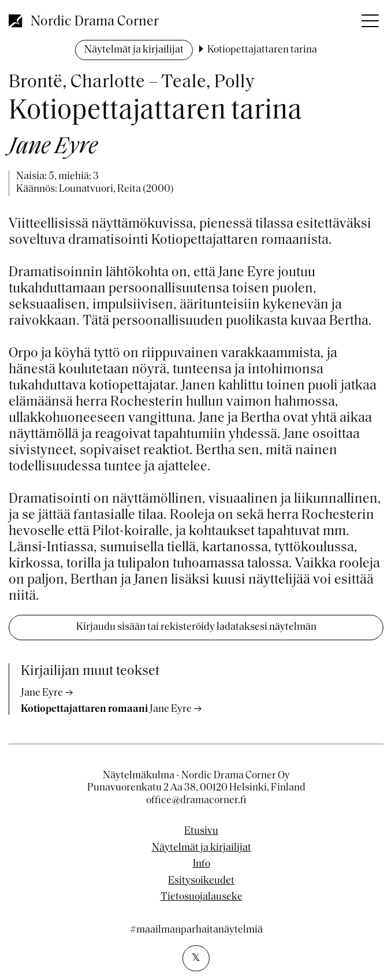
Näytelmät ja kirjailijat (134, 50)
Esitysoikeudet (201, 881)
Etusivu (201, 831)
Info (201, 864)
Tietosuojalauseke (201, 897)
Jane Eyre (42, 693)
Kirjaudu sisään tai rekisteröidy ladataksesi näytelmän (196, 627)
